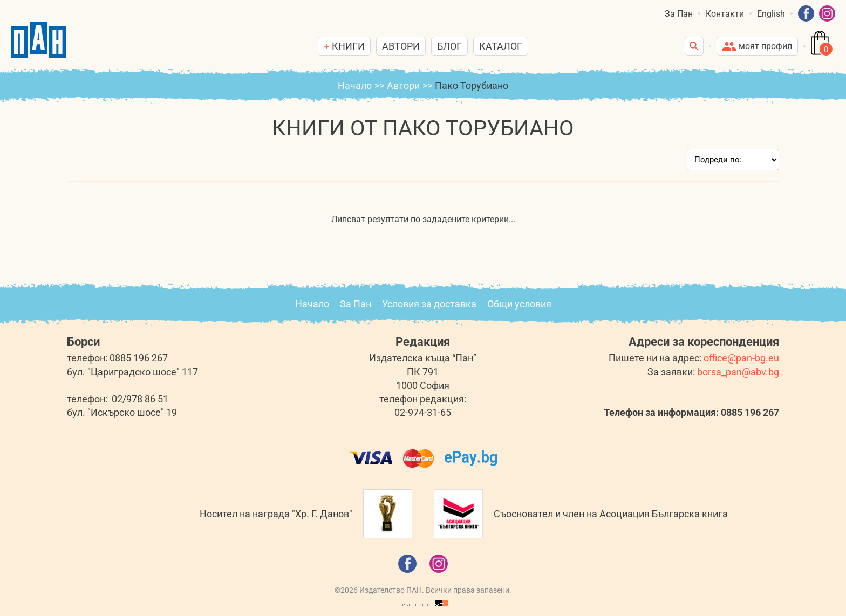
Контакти (725, 14)
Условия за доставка (429, 304)
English (771, 14)
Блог (449, 46)
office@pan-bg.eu (741, 358)
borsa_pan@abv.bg (738, 372)
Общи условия (519, 304)
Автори (401, 46)
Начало (355, 85)
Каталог (501, 46)
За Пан (679, 14)
